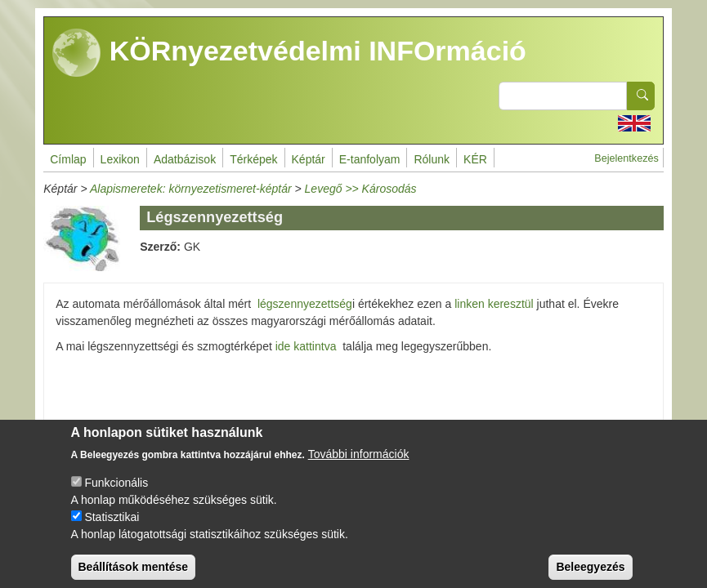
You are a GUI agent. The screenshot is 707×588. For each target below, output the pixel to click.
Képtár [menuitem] (309, 159)
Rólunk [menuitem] (432, 159)
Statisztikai (112, 529)
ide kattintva (306, 346)
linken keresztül (494, 304)
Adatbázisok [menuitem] (185, 159)
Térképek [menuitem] (253, 159)
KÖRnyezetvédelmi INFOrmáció (289, 53)
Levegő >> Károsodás (361, 189)
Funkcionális (116, 495)
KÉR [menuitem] (475, 159)
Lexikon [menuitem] (120, 159)
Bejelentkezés (626, 158)
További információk (359, 466)
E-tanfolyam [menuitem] (370, 159)
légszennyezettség (305, 304)
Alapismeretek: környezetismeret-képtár (191, 189)
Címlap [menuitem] (68, 159)
